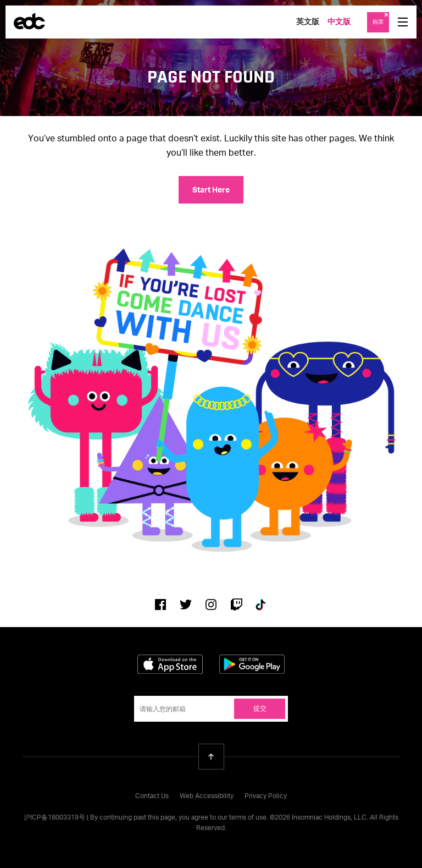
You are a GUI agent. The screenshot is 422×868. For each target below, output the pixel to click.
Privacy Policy (266, 796)
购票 (378, 22)
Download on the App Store (170, 664)
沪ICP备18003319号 (54, 818)
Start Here (211, 190)
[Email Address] (211, 709)
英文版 (308, 22)
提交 (260, 709)
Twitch (236, 605)
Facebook (160, 605)
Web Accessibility (207, 796)
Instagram (211, 605)
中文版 (339, 22)
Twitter (186, 605)
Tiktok (262, 605)
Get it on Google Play (252, 664)
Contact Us (152, 796)
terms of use (248, 818)
